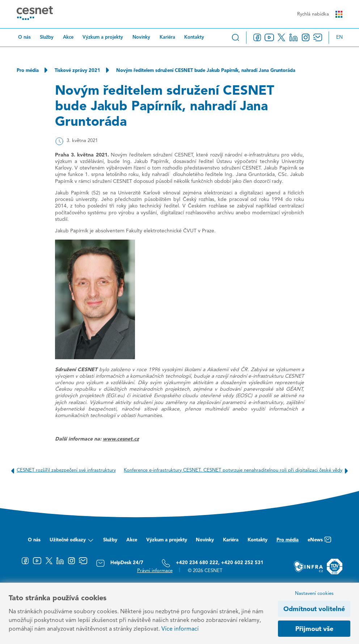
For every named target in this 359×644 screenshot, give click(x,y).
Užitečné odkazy (72, 542)
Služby (47, 37)
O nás (24, 37)
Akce (68, 37)
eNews (319, 542)
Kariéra (167, 37)
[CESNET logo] (35, 14)
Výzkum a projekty (103, 37)
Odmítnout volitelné (314, 609)
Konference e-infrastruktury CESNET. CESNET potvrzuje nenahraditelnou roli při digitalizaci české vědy (237, 471)
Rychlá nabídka (320, 14)
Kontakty (194, 37)
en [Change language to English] (339, 37)
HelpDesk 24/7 (120, 563)
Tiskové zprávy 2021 (77, 71)
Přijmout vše (314, 629)
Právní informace (155, 571)
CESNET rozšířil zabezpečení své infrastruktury (62, 471)
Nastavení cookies (314, 594)
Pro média (28, 71)
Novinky (141, 37)
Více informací (180, 629)
